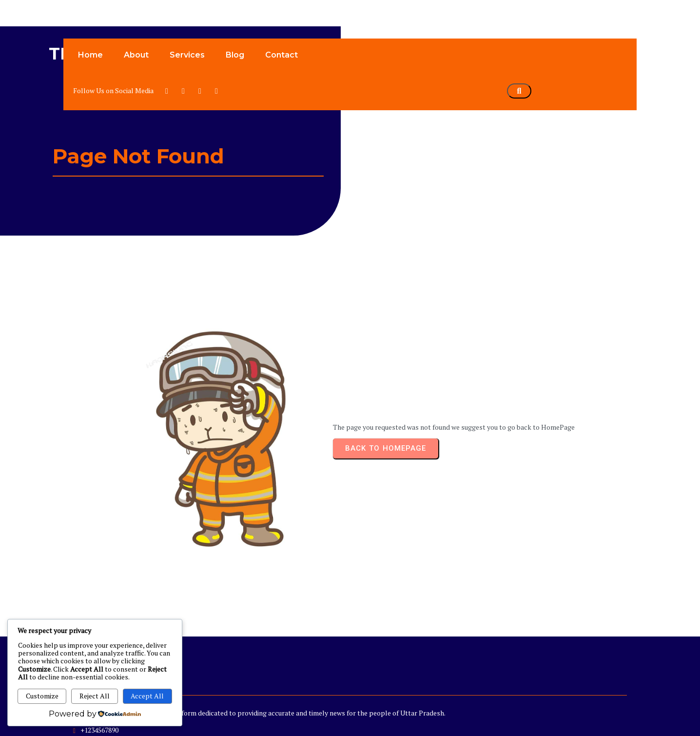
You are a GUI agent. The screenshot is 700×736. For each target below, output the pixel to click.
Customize (42, 696)
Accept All (147, 696)
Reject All (95, 696)
